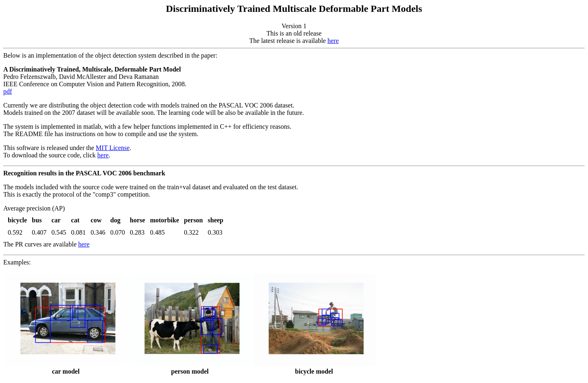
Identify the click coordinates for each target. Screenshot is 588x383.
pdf (8, 91)
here (333, 41)
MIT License (113, 148)
